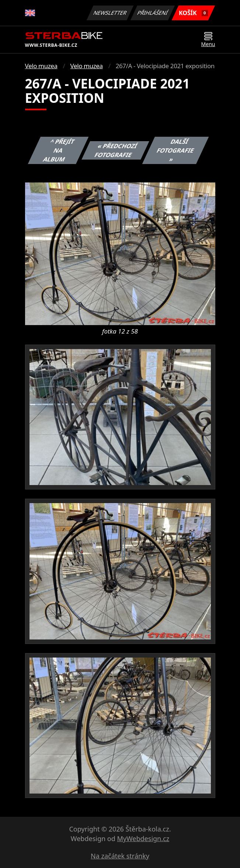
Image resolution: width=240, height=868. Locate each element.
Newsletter (110, 13)
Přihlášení (153, 13)
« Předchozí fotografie (116, 150)
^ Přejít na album (59, 150)
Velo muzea (41, 66)
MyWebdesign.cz (143, 839)
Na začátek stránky (120, 856)
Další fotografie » (175, 150)
